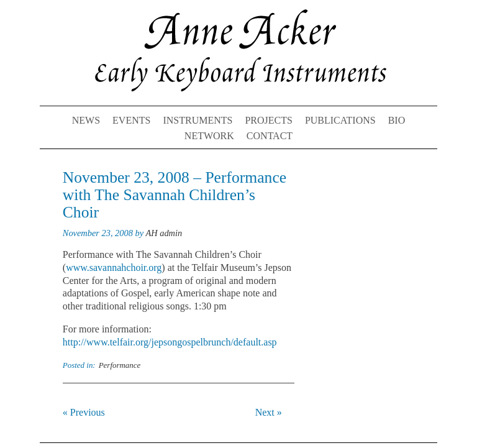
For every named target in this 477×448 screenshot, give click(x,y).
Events (131, 120)
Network (209, 136)
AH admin (164, 233)
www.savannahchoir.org (114, 267)
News (86, 120)
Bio (397, 120)
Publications (340, 120)
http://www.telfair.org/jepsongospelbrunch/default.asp (170, 342)
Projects (268, 120)
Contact (270, 136)
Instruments (198, 120)
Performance (120, 365)
